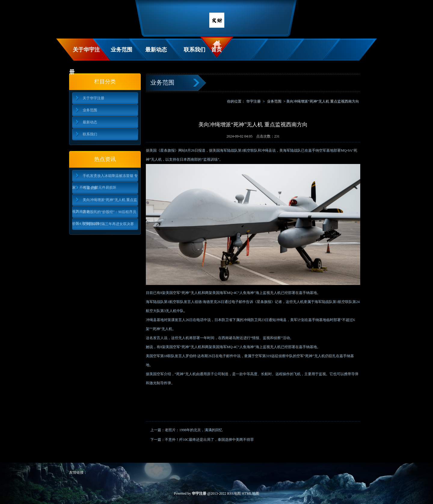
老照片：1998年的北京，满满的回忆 (194, 430)
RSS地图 (234, 493)
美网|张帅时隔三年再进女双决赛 (108, 224)
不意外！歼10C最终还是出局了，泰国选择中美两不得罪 (209, 440)
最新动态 (156, 50)
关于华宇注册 (84, 54)
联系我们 (195, 50)
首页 (216, 50)
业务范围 (121, 50)
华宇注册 (253, 101)
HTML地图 (250, 493)
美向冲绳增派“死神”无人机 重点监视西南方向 (105, 202)
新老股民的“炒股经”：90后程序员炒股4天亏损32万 (104, 214)
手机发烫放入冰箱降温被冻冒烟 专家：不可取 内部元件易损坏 (105, 178)
